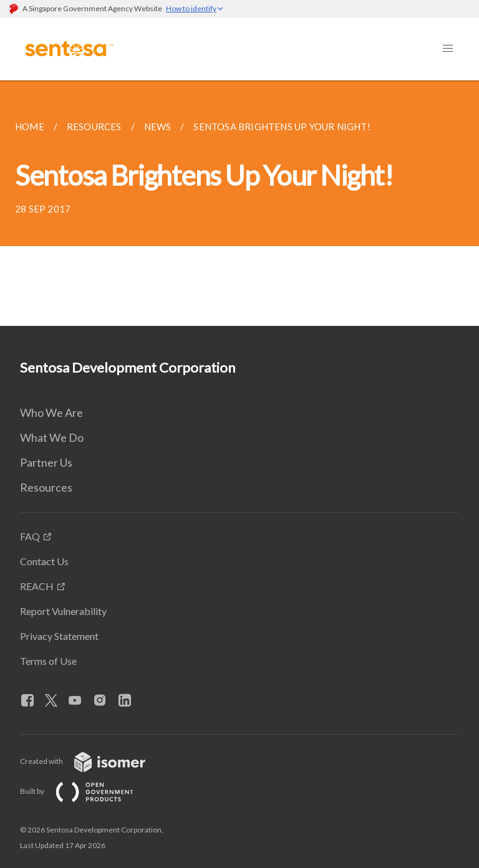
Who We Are (51, 413)
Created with (93, 761)
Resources (46, 487)
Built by (87, 791)
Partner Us (46, 462)
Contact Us (44, 561)
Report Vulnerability (63, 611)
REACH (37, 586)
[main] (239, 203)
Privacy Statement (59, 636)
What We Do (52, 437)
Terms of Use (48, 661)
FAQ (30, 536)
